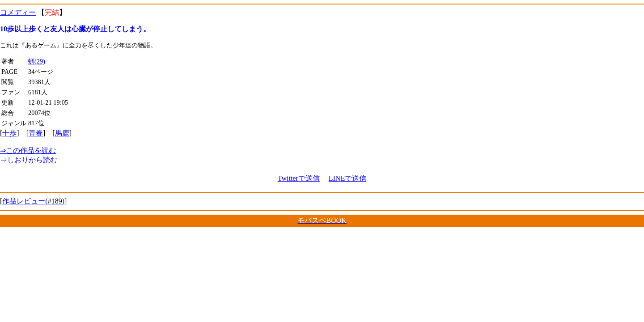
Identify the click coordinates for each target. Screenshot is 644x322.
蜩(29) (37, 61)
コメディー (18, 12)
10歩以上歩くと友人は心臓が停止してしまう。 (75, 29)
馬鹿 (62, 133)
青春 (36, 133)
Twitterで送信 (299, 178)
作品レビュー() (33, 201)
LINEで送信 (347, 178)
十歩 (9, 133)
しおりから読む (29, 160)
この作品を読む (28, 150)
